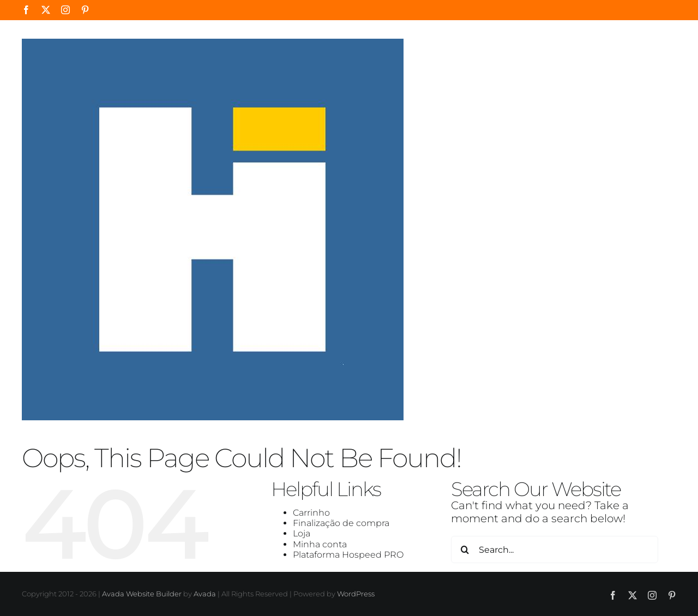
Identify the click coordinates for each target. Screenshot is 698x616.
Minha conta (320, 544)
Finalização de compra (341, 523)
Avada (205, 594)
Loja (302, 533)
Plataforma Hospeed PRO (348, 555)
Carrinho (311, 513)
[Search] (465, 549)
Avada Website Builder (142, 594)
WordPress (356, 594)
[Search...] (555, 549)
